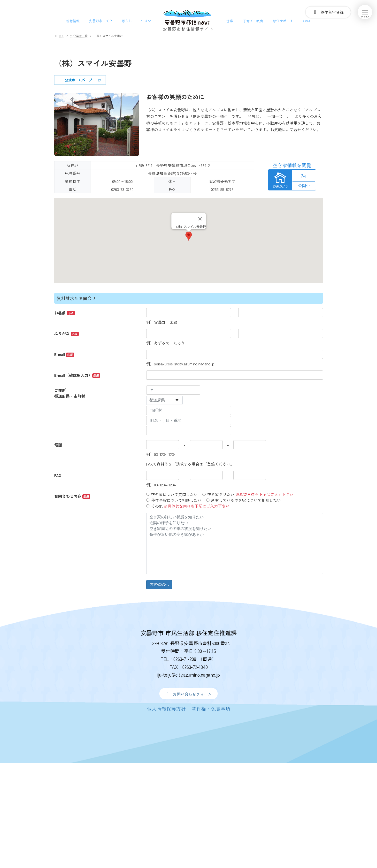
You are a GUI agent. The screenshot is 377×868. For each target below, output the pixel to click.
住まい (146, 21)
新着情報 (73, 21)
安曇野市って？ (101, 21)
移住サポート (283, 21)
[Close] (200, 219)
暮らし (127, 21)
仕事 (230, 21)
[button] (188, 694)
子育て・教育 (253, 21)
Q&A (307, 21)
